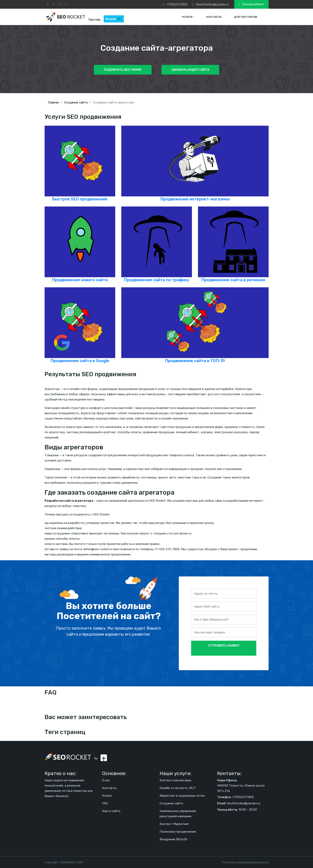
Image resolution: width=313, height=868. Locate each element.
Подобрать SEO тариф (123, 70)
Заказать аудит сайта (190, 70)
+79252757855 (177, 5)
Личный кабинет (251, 4)
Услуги (188, 17)
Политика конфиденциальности (245, 862)
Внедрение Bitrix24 (173, 839)
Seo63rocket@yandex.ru (212, 5)
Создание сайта (171, 803)
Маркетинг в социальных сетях (182, 795)
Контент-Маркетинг (174, 824)
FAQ (105, 803)
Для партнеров (245, 17)
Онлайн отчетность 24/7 (178, 788)
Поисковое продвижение (178, 831)
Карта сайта (111, 811)
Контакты (214, 17)
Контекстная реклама (175, 780)
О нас (106, 780)
